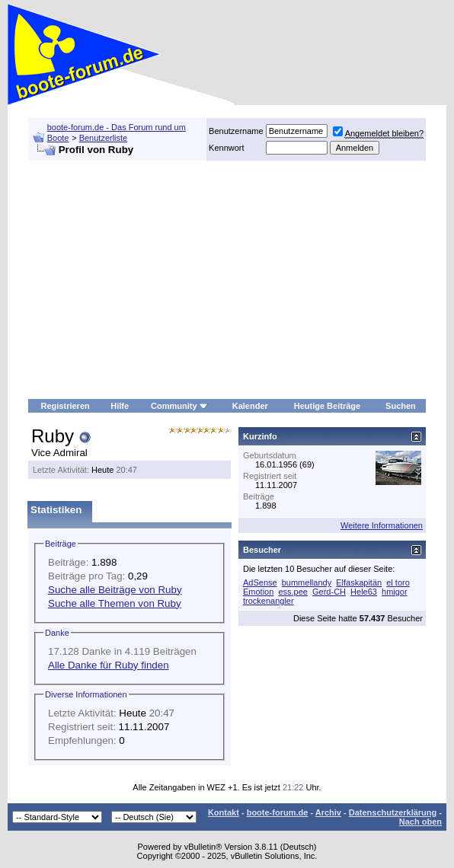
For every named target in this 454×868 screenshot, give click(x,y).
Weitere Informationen (382, 525)
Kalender (250, 406)
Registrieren (66, 406)
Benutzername (236, 131)
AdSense (260, 582)
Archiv (328, 812)
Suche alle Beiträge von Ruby (115, 590)
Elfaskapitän (359, 582)
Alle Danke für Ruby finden (109, 665)
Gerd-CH (329, 592)
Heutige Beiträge (327, 406)
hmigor (395, 592)
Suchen (401, 406)
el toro (398, 582)
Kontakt (224, 812)
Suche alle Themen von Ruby (115, 603)
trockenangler (269, 601)
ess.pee (293, 592)
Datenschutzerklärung (393, 812)
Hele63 (364, 592)
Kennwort (226, 148)
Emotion (258, 592)
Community (179, 406)
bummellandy (307, 582)
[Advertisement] (227, 280)
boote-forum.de (278, 812)
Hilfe (120, 406)
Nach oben (420, 822)
